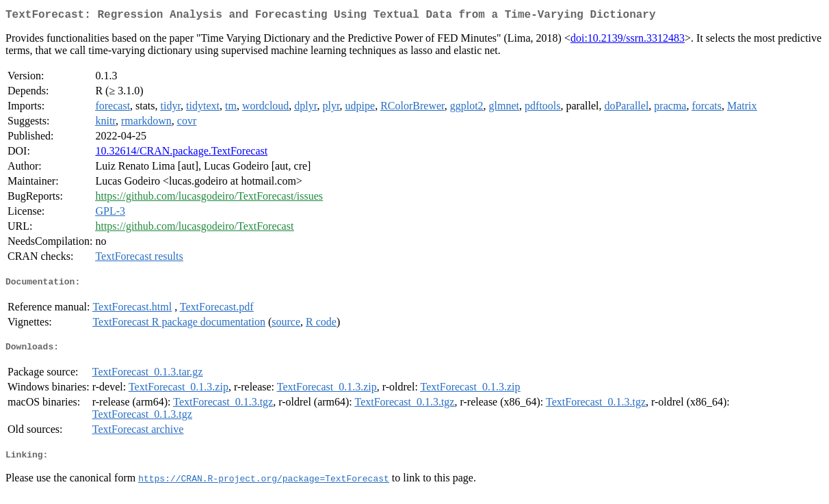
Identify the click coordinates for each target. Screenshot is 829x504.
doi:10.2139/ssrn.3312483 (628, 41)
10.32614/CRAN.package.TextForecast (181, 154)
